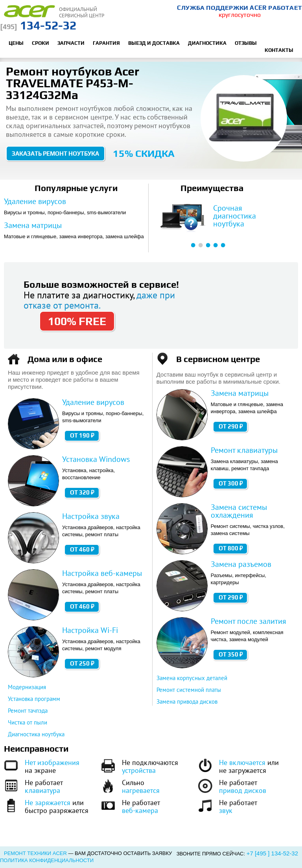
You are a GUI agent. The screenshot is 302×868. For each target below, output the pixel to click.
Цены (16, 43)
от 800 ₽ (231, 548)
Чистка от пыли (28, 722)
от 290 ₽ (231, 426)
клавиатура (42, 790)
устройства (139, 770)
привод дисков (243, 790)
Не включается (242, 762)
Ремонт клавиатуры (244, 450)
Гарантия (106, 43)
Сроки (41, 43)
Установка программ (34, 699)
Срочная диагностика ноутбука (235, 216)
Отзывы (246, 43)
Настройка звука (91, 516)
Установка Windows (96, 459)
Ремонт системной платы (189, 690)
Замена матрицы (33, 225)
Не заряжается (48, 803)
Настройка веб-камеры (102, 573)
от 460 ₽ (82, 549)
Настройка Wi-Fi (90, 630)
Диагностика (207, 43)
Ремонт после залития (249, 621)
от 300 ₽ (231, 483)
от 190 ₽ (82, 435)
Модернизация (27, 687)
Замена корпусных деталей (192, 678)
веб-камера (140, 810)
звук (226, 810)
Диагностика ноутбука (36, 734)
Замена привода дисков (187, 702)
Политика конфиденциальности (47, 860)
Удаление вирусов (35, 201)
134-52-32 (38, 25)
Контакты (279, 50)
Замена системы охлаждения (239, 511)
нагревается (141, 790)
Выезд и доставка (154, 43)
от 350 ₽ (231, 654)
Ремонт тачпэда (28, 711)
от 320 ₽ (82, 492)
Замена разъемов (241, 564)
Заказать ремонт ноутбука (55, 154)
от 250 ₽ (82, 663)
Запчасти (71, 43)
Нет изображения (52, 762)
